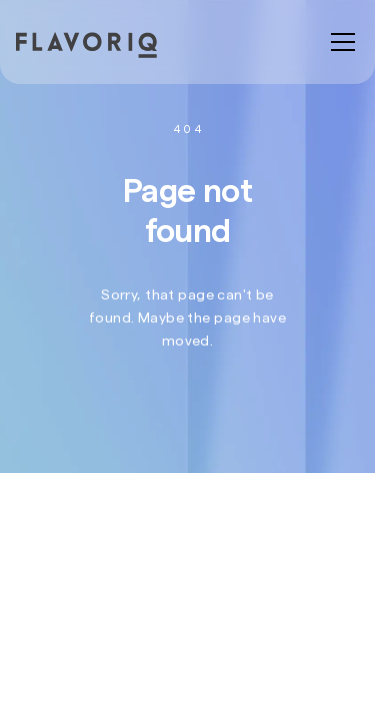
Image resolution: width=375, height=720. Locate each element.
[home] (104, 45)
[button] (339, 42)
